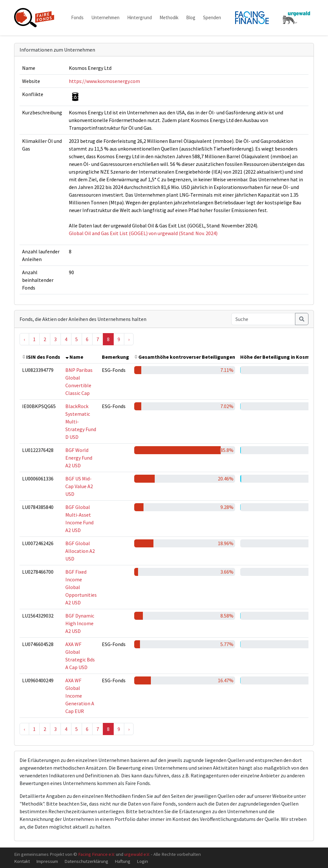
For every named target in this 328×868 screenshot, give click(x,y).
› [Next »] (129, 339)
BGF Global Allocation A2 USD (80, 551)
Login (142, 861)
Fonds (77, 17)
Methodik (169, 17)
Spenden (212, 17)
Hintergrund (139, 17)
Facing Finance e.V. (97, 854)
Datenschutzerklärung (86, 861)
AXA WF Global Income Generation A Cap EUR (80, 696)
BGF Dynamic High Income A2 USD (80, 623)
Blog (191, 17)
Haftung (123, 861)
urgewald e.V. (137, 854)
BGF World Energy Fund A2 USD (79, 458)
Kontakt (22, 861)
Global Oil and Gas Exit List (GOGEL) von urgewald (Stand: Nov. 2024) (143, 233)
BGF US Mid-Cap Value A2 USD (79, 486)
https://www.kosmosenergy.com (104, 81)
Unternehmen (105, 17)
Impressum (47, 861)
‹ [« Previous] (24, 339)
